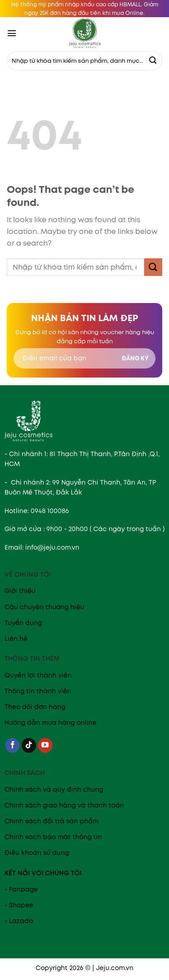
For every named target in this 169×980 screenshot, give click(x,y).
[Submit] (153, 61)
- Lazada (19, 921)
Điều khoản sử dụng (37, 853)
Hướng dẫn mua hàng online (50, 723)
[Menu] (12, 33)
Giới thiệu (20, 591)
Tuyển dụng (23, 623)
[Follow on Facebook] (12, 746)
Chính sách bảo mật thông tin (53, 837)
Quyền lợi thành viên (38, 675)
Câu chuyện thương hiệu (44, 607)
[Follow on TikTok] (29, 746)
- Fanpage (21, 889)
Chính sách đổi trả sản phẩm (52, 821)
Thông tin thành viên (38, 691)
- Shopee (19, 905)
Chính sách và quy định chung (54, 789)
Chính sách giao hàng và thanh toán (64, 805)
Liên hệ (16, 639)
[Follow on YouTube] (45, 746)
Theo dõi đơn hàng (35, 707)
